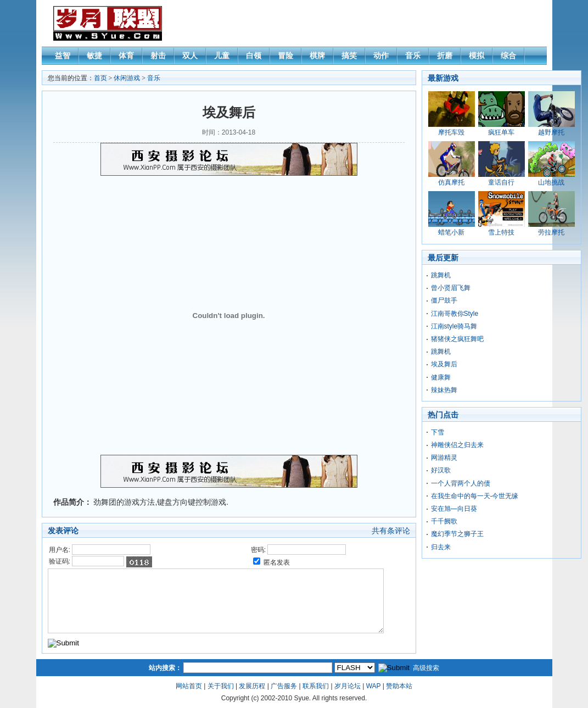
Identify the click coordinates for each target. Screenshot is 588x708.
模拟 (477, 55)
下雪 (438, 432)
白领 (254, 55)
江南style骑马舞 (454, 326)
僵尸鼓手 (444, 300)
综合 (508, 55)
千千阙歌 (444, 521)
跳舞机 (441, 275)
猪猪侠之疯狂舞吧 (457, 339)
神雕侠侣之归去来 (457, 445)
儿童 (222, 55)
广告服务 (284, 686)
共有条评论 (391, 531)
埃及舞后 (444, 364)
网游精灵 (444, 458)
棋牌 (317, 55)
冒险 (285, 55)
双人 (190, 55)
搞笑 (349, 55)
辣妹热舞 (444, 390)
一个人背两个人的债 (461, 483)
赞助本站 (399, 686)
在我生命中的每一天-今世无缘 (475, 496)
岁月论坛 (348, 686)
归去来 (441, 547)
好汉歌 (441, 470)
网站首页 (189, 686)
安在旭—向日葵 (454, 509)
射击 (158, 55)
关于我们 (221, 686)
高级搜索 (426, 668)
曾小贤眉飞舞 (451, 288)
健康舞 (441, 377)
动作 (381, 55)
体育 (126, 55)
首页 (100, 78)
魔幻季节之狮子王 (457, 534)
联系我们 (316, 686)
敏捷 (94, 55)
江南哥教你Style (455, 314)
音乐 (413, 55)
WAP (374, 686)
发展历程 (252, 686)
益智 (63, 55)
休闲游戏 (127, 78)
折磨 (445, 55)
